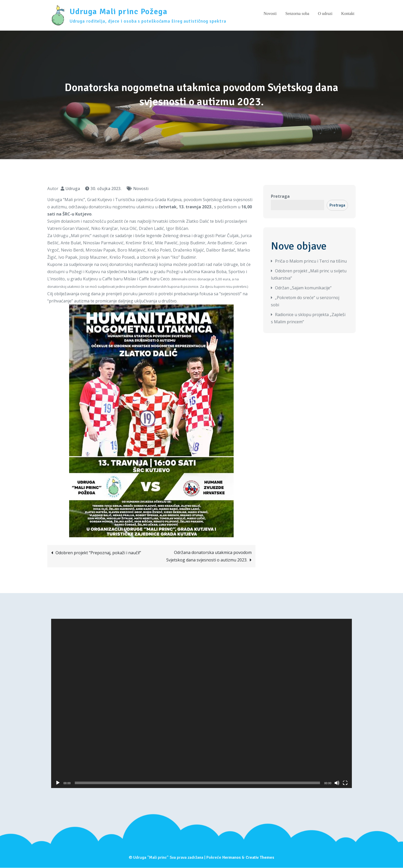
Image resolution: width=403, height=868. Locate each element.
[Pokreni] (58, 783)
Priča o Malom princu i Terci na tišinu (311, 261)
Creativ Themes (260, 858)
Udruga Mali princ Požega (119, 12)
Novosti (270, 14)
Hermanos (232, 858)
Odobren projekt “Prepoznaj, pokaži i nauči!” (98, 553)
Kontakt (348, 14)
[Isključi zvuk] (337, 783)
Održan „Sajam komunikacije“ (303, 288)
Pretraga (280, 196)
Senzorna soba (297, 14)
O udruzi (325, 14)
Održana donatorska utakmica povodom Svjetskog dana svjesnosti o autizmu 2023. (209, 556)
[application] (201, 704)
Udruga (73, 189)
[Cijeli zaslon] (345, 783)
